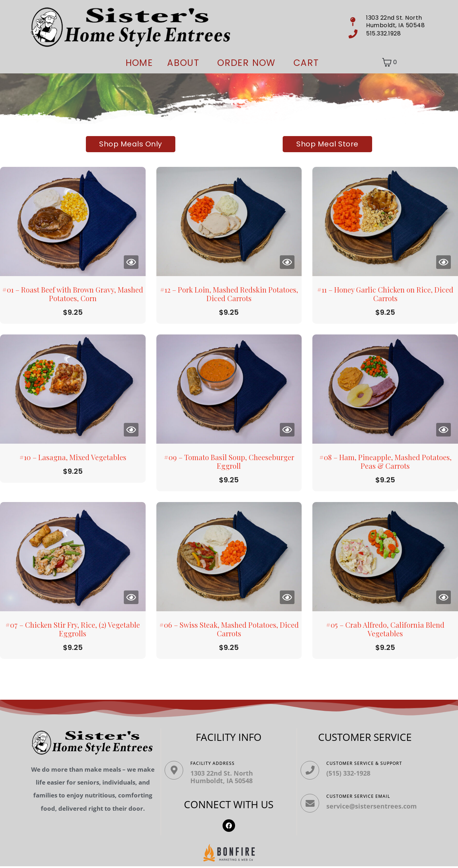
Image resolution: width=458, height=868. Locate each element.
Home (139, 63)
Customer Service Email (362, 800)
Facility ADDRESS (216, 763)
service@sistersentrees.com (375, 810)
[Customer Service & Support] (312, 772)
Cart (306, 63)
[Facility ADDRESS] (176, 772)
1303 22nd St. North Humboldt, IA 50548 (225, 777)
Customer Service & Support (368, 763)
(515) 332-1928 (352, 773)
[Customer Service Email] (312, 809)
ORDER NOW (246, 63)
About (183, 63)
